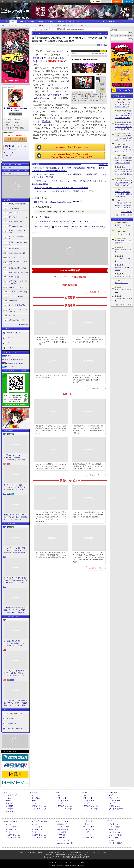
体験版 (41, 25)
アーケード (112, 821)
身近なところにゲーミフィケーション (18, 310)
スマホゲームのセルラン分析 (18, 237)
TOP (5, 21)
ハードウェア (81, 21)
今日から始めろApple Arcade (18, 272)
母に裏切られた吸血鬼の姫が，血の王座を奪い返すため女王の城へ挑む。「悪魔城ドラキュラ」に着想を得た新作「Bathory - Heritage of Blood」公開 (123, 172)
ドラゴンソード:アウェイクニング (123, 226)
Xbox (21, 21)
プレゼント (10, 338)
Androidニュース (64, 827)
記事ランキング (12, 811)
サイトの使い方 (29, 2)
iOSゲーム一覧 (63, 840)
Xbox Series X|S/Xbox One (15, 359)
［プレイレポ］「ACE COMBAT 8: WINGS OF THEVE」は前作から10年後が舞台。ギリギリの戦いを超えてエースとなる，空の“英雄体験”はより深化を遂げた (123, 116)
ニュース (10, 152)
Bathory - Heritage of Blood (123, 251)
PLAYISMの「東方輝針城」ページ (72, 147)
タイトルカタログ (39, 809)
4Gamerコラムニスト (16, 287)
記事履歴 (117, 1)
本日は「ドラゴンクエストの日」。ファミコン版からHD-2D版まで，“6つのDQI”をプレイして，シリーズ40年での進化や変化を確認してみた (15, 517)
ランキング (128, 1)
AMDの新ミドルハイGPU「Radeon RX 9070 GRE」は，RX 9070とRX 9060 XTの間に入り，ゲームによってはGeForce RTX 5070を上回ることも (88, 429)
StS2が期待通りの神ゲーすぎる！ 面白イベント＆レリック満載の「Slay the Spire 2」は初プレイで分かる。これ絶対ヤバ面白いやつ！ (16, 610)
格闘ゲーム (114, 829)
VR (70, 21)
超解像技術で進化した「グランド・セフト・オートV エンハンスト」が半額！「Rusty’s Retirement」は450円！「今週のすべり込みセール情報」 (123, 149)
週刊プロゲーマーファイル (18, 217)
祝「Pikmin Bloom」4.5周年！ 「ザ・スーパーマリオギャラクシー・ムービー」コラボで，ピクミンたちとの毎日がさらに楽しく (15, 487)
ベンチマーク (89, 838)
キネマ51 (12, 316)
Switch (41, 21)
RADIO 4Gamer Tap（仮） (18, 253)
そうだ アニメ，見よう (17, 257)
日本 (75, 227)
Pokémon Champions (121, 283)
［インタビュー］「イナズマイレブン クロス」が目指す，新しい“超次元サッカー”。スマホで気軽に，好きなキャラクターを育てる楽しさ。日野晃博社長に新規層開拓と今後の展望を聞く (88, 557)
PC (13, 22)
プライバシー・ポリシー (68, 862)
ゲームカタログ (83, 25)
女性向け (61, 21)
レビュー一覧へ (96, 475)
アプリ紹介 (62, 835)
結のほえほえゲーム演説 (17, 268)
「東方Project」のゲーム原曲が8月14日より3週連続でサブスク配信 (64, 191)
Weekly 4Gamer (14, 208)
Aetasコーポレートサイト (15, 728)
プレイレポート (17, 25)
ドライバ (10, 348)
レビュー (5, 25)
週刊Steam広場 (14, 248)
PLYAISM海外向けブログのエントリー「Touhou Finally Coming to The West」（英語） (72, 156)
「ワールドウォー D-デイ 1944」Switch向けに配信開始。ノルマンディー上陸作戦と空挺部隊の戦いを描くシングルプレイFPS (123, 138)
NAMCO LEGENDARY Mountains (123, 268)
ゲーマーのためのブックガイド (18, 263)
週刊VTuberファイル (16, 226)
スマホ (50, 21)
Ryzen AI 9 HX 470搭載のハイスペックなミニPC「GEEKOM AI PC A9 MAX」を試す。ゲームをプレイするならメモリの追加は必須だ (51, 466)
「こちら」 (79, 855)
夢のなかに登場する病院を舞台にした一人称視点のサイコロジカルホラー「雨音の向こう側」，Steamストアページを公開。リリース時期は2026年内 (123, 161)
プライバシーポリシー (14, 713)
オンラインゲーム (13, 795)
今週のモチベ (13, 213)
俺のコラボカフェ (15, 277)
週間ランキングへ (127, 212)
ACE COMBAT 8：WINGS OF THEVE (123, 242)
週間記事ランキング (13, 333)
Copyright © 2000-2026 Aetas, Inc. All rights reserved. (67, 865)
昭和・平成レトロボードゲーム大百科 (18, 282)
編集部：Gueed (103, 45)
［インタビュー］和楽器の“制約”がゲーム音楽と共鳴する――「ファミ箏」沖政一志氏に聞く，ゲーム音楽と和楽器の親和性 (15, 673)
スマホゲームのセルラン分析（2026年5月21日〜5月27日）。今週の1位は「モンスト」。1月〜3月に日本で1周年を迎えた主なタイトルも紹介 (88, 379)
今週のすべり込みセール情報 (18, 243)
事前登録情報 (63, 829)
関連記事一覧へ (103, 165)
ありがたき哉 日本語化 (17, 305)
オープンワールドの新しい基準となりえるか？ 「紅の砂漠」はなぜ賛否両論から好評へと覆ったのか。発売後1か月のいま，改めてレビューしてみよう (15, 551)
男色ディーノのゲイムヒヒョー (18, 231)
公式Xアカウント (14, 2)
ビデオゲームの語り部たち (18, 292)
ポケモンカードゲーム (123, 234)
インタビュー (30, 25)
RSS (3, 2)
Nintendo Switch (11, 367)
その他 (112, 840)
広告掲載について (13, 723)
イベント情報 (114, 827)
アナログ (101, 21)
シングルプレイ (43, 227)
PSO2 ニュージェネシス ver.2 (123, 291)
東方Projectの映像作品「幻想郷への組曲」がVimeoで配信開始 (61, 188)
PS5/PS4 (31, 21)
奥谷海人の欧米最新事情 (17, 204)
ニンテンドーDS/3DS (38, 821)
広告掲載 (82, 862)
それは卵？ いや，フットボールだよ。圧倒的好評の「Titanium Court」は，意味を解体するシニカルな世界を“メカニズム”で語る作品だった (51, 429)
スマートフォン (62, 821)
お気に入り (106, 1)
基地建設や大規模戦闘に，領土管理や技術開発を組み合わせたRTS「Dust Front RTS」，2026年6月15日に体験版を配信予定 (123, 194)
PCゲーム (9, 356)
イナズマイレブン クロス (123, 260)
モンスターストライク (123, 276)
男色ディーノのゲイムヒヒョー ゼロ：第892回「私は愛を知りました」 (51, 377)
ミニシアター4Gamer (16, 296)
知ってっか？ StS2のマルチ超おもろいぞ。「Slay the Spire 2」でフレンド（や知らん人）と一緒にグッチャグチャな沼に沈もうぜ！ (16, 580)
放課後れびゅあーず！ (16, 320)
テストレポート (90, 827)
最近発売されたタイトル (65, 25)
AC (91, 21)
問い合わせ (41, 2)
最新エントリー (40, 58)
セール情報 (62, 832)
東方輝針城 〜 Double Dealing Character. (15, 109)
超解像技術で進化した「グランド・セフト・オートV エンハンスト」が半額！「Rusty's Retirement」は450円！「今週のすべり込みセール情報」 (51, 341)
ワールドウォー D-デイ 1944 (123, 300)
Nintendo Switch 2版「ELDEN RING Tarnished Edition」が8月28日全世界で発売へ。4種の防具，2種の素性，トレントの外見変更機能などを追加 (123, 127)
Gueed (99, 227)
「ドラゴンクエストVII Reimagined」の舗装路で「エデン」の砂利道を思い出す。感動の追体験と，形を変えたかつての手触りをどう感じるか (15, 458)
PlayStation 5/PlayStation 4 (15, 363)
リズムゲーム (114, 838)
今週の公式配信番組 (16, 222)
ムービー (50, 25)
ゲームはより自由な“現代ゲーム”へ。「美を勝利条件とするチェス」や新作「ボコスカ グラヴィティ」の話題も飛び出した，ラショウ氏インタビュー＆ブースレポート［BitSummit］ (16, 643)
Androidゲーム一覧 (65, 843)
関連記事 (46, 121)
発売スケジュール (39, 806)
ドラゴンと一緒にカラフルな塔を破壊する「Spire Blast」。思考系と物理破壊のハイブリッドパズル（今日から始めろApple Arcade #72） (88, 341)
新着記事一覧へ (96, 292)
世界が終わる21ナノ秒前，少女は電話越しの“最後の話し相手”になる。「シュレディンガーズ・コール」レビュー (88, 466)
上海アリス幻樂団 (13, 119)
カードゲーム (114, 832)
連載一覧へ (24, 324)
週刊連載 (9, 806)
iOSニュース (62, 824)
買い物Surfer (13, 301)
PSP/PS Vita (112, 792)
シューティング (87, 222)
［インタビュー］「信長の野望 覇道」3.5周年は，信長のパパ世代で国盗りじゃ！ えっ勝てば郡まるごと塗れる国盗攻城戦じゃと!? (15, 703)
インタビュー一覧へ (96, 568)
